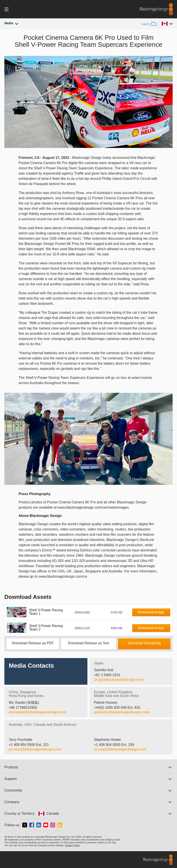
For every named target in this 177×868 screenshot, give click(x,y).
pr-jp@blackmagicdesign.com (119, 680)
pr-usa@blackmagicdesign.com (35, 749)
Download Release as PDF (33, 643)
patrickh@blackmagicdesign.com (122, 712)
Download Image (145, 142)
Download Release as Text (88, 643)
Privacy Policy (72, 845)
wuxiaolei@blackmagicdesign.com (38, 712)
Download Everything (144, 643)
